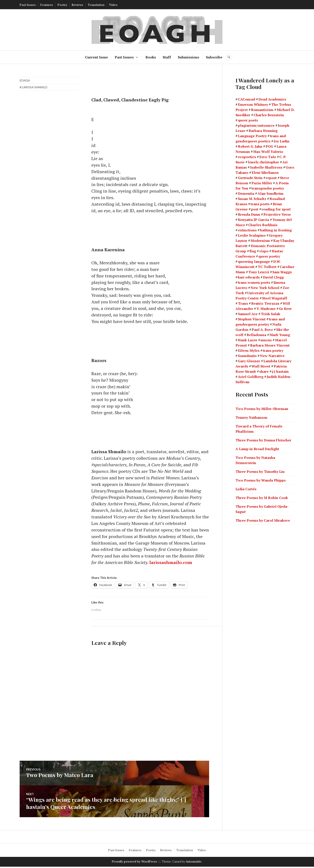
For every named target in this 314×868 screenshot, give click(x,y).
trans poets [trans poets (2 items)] (260, 204)
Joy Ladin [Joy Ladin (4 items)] (282, 141)
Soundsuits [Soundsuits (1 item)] (247, 356)
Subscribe (214, 57)
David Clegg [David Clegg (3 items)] (273, 277)
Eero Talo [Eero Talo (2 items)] (268, 157)
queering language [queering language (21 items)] (254, 261)
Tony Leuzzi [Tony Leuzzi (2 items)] (259, 272)
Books (151, 57)
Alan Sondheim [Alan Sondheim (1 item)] (270, 193)
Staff (167, 57)
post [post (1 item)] (255, 209)
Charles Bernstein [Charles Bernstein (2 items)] (269, 115)
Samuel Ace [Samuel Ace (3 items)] (248, 314)
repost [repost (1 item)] (271, 178)
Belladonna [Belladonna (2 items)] (256, 335)
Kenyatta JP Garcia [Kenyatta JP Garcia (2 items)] (253, 220)
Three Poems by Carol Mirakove (263, 520)
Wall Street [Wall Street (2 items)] (261, 366)
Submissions (188, 57)
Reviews (77, 5)
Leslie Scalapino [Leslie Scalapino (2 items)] (252, 235)
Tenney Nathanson (251, 417)
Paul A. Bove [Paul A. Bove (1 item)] (262, 330)
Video (113, 5)
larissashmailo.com (171, 564)
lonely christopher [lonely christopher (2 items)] (264, 162)
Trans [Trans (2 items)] (243, 303)
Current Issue (96, 57)
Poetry (62, 5)
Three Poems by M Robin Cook (262, 497)
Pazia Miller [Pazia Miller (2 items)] (262, 183)
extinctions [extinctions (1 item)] (247, 230)
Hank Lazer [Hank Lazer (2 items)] (248, 340)
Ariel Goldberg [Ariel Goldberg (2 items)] (251, 377)
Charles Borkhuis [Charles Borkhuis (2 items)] (263, 225)
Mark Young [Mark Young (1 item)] (280, 335)
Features (47, 5)
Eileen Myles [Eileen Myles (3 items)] (249, 350)
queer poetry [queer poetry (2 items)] (269, 256)
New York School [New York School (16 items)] (265, 288)
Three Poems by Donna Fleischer (263, 440)
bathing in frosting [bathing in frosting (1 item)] (276, 230)
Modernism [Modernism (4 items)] (260, 241)
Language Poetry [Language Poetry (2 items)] (252, 136)
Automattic (194, 863)
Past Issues (28, 5)
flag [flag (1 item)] (253, 251)
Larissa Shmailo (35, 87)
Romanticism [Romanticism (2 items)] (262, 110)
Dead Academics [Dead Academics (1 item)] (272, 99)
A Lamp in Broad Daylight (257, 449)
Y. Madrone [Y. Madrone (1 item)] (266, 309)
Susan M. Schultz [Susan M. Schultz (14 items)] (252, 199)
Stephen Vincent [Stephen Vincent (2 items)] (252, 319)
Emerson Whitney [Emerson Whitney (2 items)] (253, 104)
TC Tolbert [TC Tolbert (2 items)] (267, 267)
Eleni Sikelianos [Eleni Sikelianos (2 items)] (265, 173)
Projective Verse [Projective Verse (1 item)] (277, 214)
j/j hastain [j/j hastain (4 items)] (280, 371)
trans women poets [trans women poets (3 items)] (254, 282)
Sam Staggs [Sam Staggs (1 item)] (282, 272)
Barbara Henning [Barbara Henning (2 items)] (263, 131)
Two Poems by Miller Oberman (262, 408)
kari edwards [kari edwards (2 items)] (249, 277)
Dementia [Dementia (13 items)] (246, 193)
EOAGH (25, 80)
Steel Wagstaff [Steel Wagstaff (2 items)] (275, 298)
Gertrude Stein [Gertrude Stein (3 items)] (250, 178)
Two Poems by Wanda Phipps (261, 480)
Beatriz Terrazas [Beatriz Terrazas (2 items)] (265, 303)
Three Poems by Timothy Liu (260, 471)
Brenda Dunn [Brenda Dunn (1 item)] (249, 214)
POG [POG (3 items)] (269, 146)
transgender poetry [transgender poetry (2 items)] (268, 188)
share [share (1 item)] (264, 371)
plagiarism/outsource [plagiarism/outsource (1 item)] (256, 125)
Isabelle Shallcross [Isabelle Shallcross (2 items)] (266, 167)
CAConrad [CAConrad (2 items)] (247, 99)
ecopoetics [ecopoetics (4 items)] (247, 157)
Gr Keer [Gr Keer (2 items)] (285, 309)
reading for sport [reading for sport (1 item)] (276, 209)
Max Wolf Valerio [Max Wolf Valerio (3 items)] (268, 152)
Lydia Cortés (246, 489)
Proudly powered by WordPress (134, 863)
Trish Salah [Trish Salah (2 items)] (270, 314)
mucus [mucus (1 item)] (266, 340)
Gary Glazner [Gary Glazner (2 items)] (249, 361)
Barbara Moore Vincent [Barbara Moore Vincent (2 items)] (270, 345)
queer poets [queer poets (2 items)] (248, 120)
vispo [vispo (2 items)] (264, 251)
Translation (96, 5)
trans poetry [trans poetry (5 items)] (273, 350)
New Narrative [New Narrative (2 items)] (272, 356)
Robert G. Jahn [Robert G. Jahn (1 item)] (250, 146)
